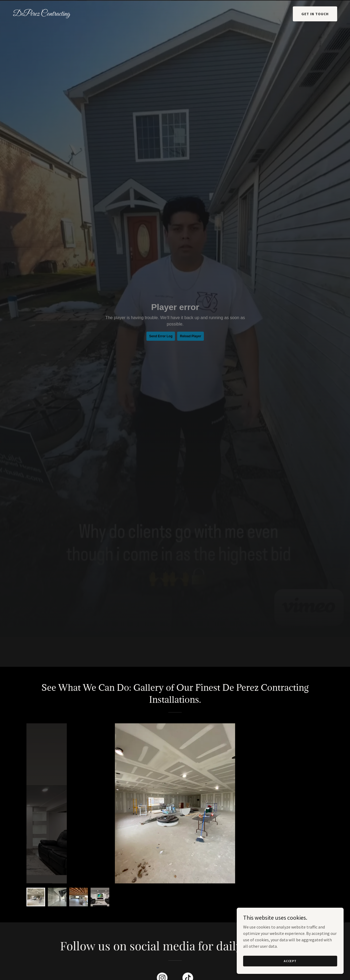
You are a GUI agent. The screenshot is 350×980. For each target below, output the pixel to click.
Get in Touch (315, 14)
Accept (290, 961)
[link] (56, 14)
